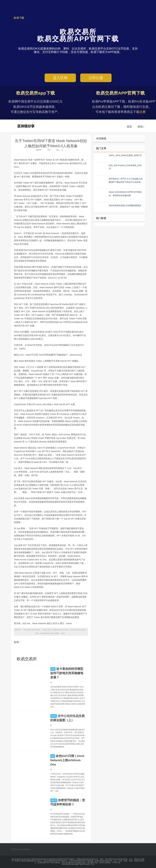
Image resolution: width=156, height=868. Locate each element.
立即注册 (96, 78)
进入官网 (60, 78)
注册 (142, 112)
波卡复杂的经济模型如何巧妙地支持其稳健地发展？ (67, 673)
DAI (53, 756)
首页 (129, 127)
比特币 (39, 150)
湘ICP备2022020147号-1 (85, 864)
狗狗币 (54, 800)
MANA (54, 716)
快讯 (141, 127)
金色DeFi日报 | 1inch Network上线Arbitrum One (67, 760)
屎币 (53, 669)
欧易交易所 (26, 126)
